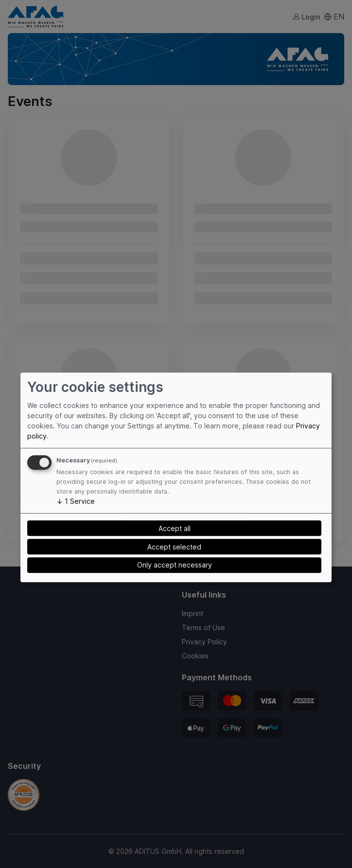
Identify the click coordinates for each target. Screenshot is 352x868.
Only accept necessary (175, 565)
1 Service (76, 501)
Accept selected (174, 547)
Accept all (175, 528)
